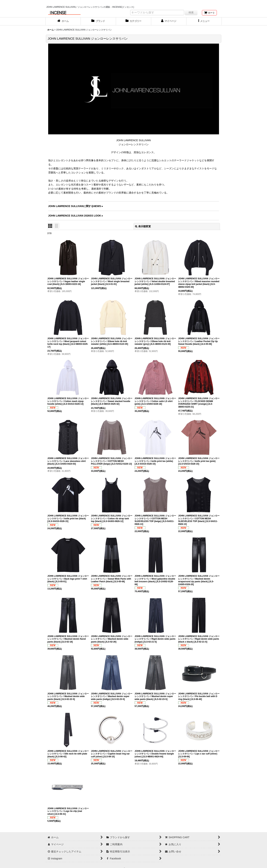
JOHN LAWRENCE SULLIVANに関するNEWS (75, 206)
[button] (204, 21)
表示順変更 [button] (143, 226)
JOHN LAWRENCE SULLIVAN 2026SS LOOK (75, 216)
